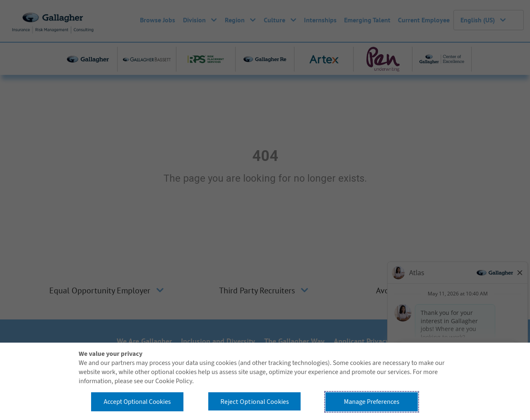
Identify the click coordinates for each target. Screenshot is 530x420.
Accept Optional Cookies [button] (137, 402)
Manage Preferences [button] (372, 402)
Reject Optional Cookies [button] (255, 401)
